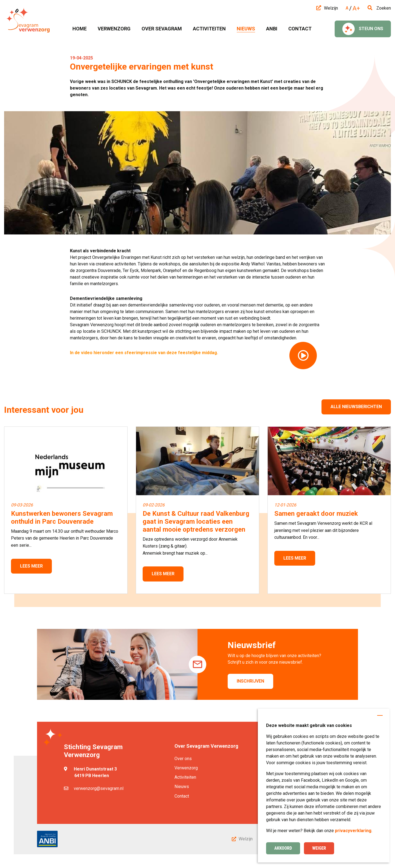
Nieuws (182, 787)
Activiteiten (185, 777)
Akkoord (283, 848)
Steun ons (363, 29)
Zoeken (379, 8)
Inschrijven (250, 681)
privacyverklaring (353, 831)
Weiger (319, 848)
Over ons (183, 759)
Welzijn (327, 8)
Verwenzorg (186, 768)
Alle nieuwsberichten (356, 407)
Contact (182, 796)
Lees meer (31, 566)
